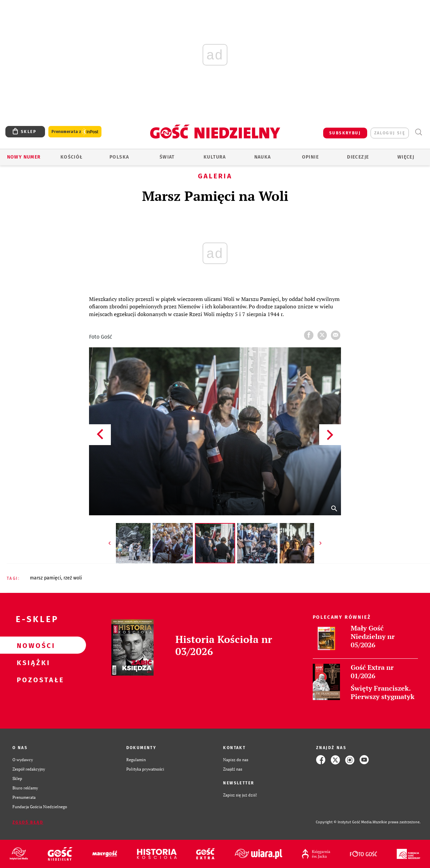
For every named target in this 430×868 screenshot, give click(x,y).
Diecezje (358, 157)
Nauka (263, 157)
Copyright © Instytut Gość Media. (344, 822)
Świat (167, 157)
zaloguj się (390, 133)
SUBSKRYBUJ (345, 133)
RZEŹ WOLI (73, 578)
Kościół (72, 157)
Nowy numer (24, 157)
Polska (119, 157)
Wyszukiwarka (418, 132)
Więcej (406, 157)
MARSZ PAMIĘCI (46, 578)
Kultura (215, 157)
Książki (32, 662)
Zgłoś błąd (28, 822)
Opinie (310, 157)
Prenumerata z (75, 132)
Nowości (32, 645)
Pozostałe (32, 680)
